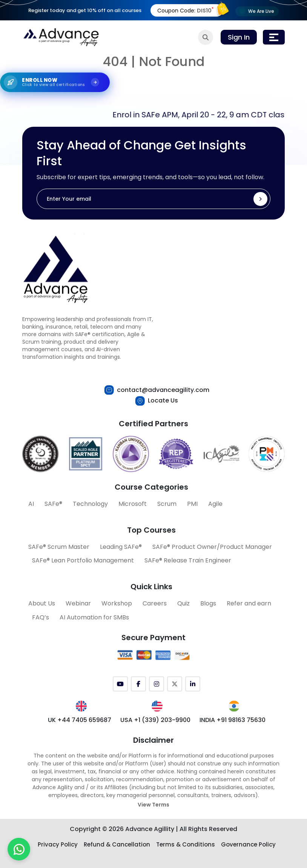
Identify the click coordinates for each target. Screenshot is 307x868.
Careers (155, 603)
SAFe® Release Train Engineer (188, 560)
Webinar (78, 603)
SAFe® (53, 504)
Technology (90, 504)
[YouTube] (120, 684)
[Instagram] (157, 684)
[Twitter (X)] (175, 684)
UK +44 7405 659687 (80, 720)
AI (31, 504)
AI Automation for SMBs (94, 617)
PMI (192, 504)
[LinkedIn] (193, 684)
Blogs (208, 603)
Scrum (167, 504)
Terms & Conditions (186, 844)
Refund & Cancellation (117, 844)
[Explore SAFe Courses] (55, 81)
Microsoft (133, 504)
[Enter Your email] (153, 199)
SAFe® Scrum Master (59, 547)
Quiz (183, 603)
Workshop (117, 603)
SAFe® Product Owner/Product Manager (212, 547)
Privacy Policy (58, 844)
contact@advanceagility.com (163, 390)
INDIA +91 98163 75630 (233, 720)
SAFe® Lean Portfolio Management (83, 560)
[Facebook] (138, 684)
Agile (215, 504)
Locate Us (163, 400)
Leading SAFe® (121, 547)
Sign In (239, 37)
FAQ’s (41, 617)
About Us (42, 603)
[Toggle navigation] (274, 37)
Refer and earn (249, 603)
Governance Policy (248, 844)
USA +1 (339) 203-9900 (155, 720)
